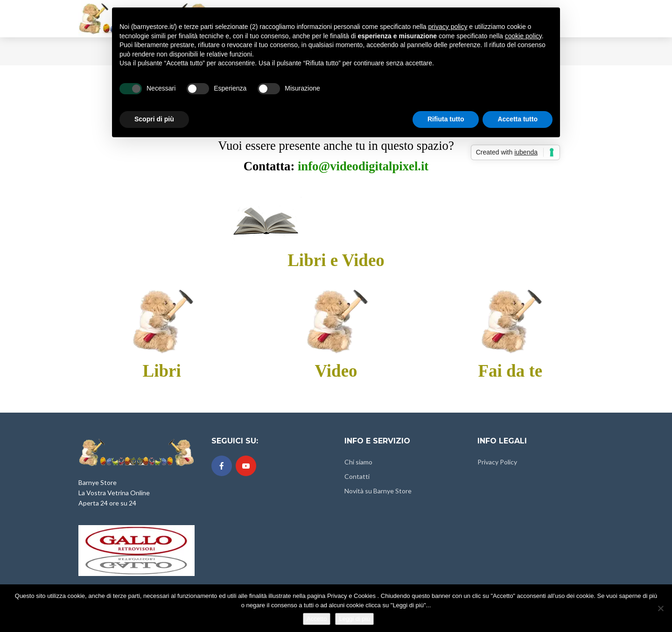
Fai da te (510, 371)
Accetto (317, 619)
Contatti (357, 476)
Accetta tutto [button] (518, 119)
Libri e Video (336, 260)
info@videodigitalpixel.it (363, 166)
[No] (660, 608)
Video (336, 371)
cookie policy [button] (523, 36)
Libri (162, 371)
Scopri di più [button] (154, 119)
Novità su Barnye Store (378, 491)
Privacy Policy (497, 462)
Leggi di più (354, 619)
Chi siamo (358, 462)
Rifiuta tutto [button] (446, 119)
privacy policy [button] (448, 27)
